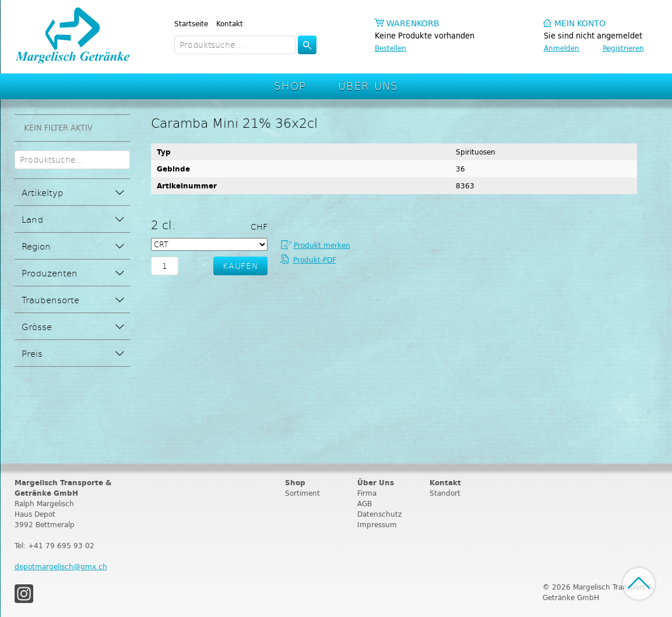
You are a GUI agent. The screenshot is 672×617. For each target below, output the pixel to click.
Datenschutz (379, 514)
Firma (367, 493)
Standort (445, 493)
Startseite (191, 24)
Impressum (377, 525)
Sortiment (302, 493)
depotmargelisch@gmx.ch (61, 567)
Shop (290, 85)
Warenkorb (413, 24)
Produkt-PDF (315, 260)
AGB (365, 504)
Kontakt (230, 24)
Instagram (24, 594)
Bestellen (390, 48)
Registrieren (623, 48)
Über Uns (368, 85)
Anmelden (562, 48)
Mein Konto (580, 24)
